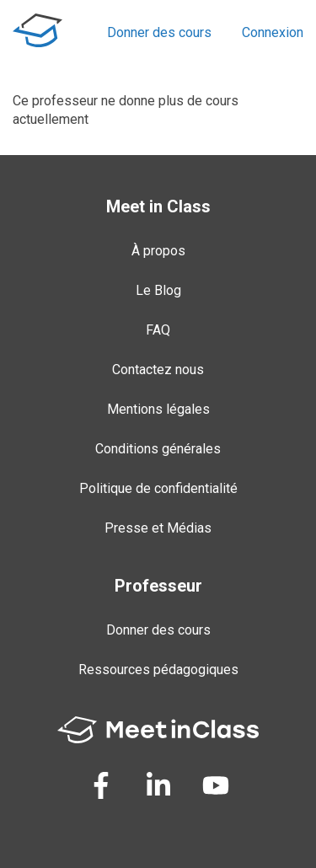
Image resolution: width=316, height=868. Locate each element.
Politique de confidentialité (158, 488)
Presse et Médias (158, 528)
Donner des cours (159, 32)
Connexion (273, 32)
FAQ (158, 330)
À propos (158, 251)
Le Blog (158, 290)
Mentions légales (158, 409)
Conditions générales (158, 449)
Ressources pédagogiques (158, 670)
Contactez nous (158, 370)
